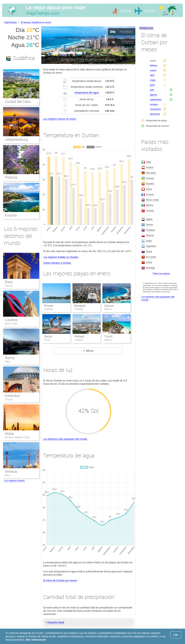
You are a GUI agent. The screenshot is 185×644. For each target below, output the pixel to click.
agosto (153, 95)
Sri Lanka (151, 257)
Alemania (151, 173)
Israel (149, 241)
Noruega (150, 268)
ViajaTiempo (10, 22)
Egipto (149, 219)
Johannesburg (16, 139)
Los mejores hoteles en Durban (61, 257)
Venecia (11, 471)
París (9, 282)
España (150, 184)
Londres (11, 320)
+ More (88, 351)
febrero (154, 65)
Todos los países (161, 273)
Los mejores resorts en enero (60, 119)
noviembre (155, 109)
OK (176, 635)
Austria (150, 167)
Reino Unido (11, 324)
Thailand (150, 230)
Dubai (9, 434)
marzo (153, 70)
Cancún (109, 306)
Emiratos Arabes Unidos (17, 437)
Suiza (149, 189)
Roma (10, 358)
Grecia (149, 225)
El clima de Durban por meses (60, 580)
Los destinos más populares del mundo (65, 439)
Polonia (150, 235)
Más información (36, 640)
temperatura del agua (87, 93)
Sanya (48, 336)
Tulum (108, 336)
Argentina (151, 246)
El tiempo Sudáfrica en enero (36, 22)
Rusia (149, 251)
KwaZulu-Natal (56, 622)
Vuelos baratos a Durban (57, 263)
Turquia (9, 399)
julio (152, 90)
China (149, 262)
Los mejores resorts (14, 481)
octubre (154, 104)
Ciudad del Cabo (18, 102)
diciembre (155, 114)
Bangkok (80, 306)
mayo (153, 80)
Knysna (11, 215)
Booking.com (146, 28)
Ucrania (150, 178)
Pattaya (79, 336)
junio (152, 85)
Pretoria (11, 177)
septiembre (156, 100)
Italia (7, 362)
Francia (9, 286)
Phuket (49, 306)
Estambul (12, 396)
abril (152, 75)
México (150, 205)
